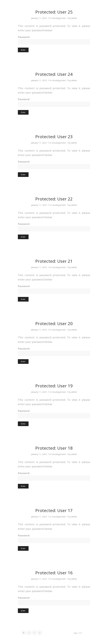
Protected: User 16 (54, 573)
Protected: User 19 (54, 386)
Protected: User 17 (54, 510)
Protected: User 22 (54, 199)
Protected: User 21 (54, 261)
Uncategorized (59, 18)
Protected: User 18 (54, 448)
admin (74, 18)
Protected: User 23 (54, 137)
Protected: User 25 (54, 12)
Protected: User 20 (54, 323)
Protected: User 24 (54, 74)
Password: (54, 40)
